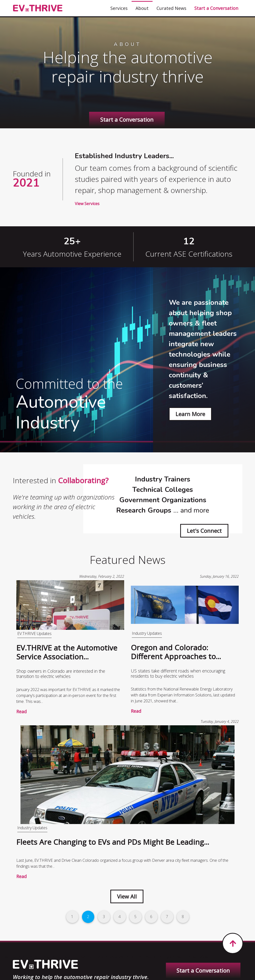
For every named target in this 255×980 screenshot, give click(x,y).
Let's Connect (204, 531)
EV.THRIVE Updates (34, 634)
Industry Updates (147, 633)
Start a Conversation (127, 119)
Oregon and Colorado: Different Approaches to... (176, 652)
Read (21, 711)
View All (127, 896)
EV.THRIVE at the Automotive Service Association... (67, 652)
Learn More (190, 414)
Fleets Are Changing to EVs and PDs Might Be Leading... (113, 842)
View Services (87, 204)
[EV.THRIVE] (38, 8)
